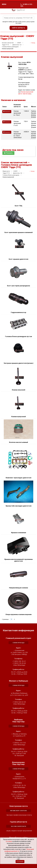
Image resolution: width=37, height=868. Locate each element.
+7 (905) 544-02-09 (19, 702)
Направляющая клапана (18, 588)
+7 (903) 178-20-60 (19, 663)
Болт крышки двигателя (18, 259)
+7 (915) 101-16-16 (19, 785)
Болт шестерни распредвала (18, 286)
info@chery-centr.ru (18, 811)
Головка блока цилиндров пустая (18, 336)
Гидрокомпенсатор (18, 312)
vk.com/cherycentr (18, 826)
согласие (9, 841)
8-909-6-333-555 (27, 5)
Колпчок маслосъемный (18, 442)
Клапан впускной (19, 390)
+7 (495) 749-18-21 (19, 661)
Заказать (7, 112)
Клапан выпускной (19, 417)
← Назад (32, 43)
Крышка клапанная (19, 533)
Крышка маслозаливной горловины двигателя (19, 560)
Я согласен (20, 861)
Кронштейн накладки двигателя (19, 506)
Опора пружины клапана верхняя (18, 614)
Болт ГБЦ (18, 206)
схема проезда (18, 643)
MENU (4, 4)
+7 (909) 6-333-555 (19, 743)
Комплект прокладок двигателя (18, 478)
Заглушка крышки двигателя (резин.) (18, 363)
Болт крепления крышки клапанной (19, 232)
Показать (8, 153)
